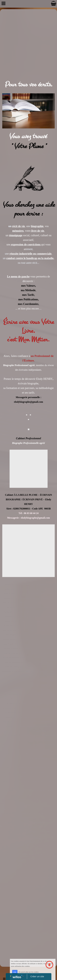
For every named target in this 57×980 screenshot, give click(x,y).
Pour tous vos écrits (28, 84)
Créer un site (37, 976)
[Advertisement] (28, 39)
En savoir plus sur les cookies (29, 972)
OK (15, 972)
